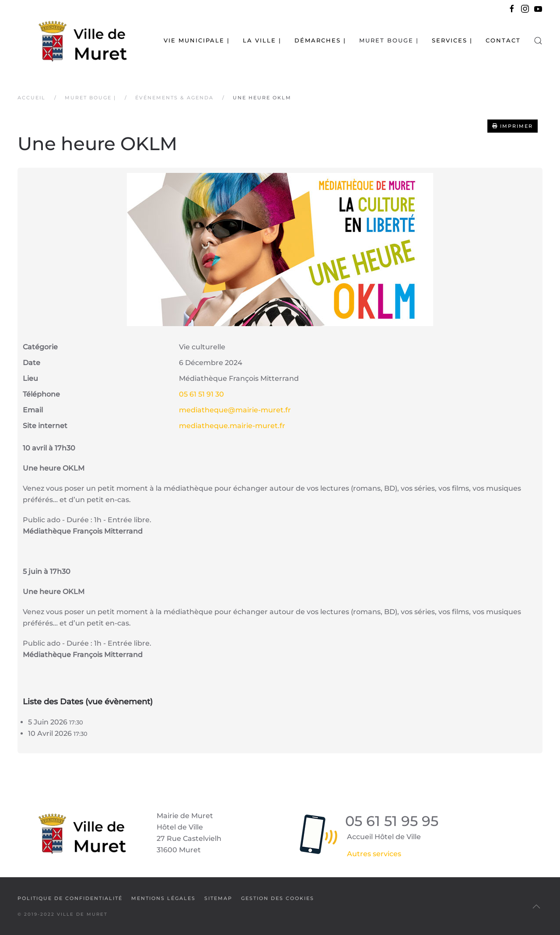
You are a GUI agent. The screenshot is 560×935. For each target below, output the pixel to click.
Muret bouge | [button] (389, 40)
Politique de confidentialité (70, 898)
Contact (503, 40)
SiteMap (218, 898)
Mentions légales (163, 898)
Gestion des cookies (278, 898)
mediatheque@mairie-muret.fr (235, 410)
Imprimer (513, 126)
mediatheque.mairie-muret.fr (232, 426)
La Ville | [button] (262, 40)
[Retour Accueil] (72, 40)
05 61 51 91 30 (201, 394)
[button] (538, 40)
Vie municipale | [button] (197, 40)
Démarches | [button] (320, 40)
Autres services (374, 854)
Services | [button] (452, 40)
